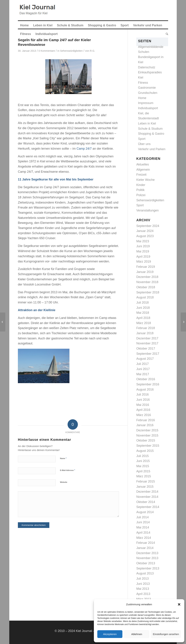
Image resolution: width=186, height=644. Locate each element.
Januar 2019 (145, 272)
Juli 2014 (143, 517)
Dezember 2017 (147, 338)
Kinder (141, 185)
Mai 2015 (143, 466)
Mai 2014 (143, 527)
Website (64, 482)
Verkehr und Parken (152, 149)
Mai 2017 (143, 374)
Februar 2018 (146, 328)
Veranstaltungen (147, 210)
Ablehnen (137, 634)
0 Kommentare (47, 51)
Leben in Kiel (147, 123)
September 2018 (148, 292)
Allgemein (143, 170)
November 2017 (147, 343)
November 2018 (147, 282)
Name (63, 458)
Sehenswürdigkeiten (71, 51)
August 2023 (145, 236)
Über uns (144, 144)
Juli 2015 (143, 456)
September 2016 (148, 384)
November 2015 (147, 435)
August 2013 (145, 573)
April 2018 (143, 318)
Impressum (146, 103)
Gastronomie (147, 88)
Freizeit (141, 175)
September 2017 (148, 354)
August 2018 (145, 297)
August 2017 (145, 359)
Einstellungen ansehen (166, 634)
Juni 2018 (143, 308)
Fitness (143, 83)
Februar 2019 (146, 267)
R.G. (92, 51)
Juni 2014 (143, 522)
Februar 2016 (146, 420)
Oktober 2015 (146, 440)
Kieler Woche (146, 180)
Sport (142, 139)
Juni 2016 (143, 400)
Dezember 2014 (147, 492)
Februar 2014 (146, 543)
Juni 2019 (143, 246)
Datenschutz (147, 67)
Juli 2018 (143, 303)
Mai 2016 (143, 405)
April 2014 (143, 533)
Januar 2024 (145, 231)
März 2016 (144, 415)
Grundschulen (148, 93)
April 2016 (143, 410)
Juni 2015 (143, 461)
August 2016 (145, 389)
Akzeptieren (110, 634)
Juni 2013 (143, 584)
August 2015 (145, 451)
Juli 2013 (143, 579)
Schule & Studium (150, 129)
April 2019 (143, 257)
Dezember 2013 (147, 553)
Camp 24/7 (84, 149)
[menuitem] (24, 25)
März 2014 (144, 538)
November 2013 (147, 558)
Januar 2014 (145, 548)
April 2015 (143, 471)
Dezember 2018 (147, 277)
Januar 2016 (145, 425)
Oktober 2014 (146, 502)
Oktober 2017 (146, 349)
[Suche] (166, 34)
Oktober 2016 (146, 379)
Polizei (141, 195)
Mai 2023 (143, 241)
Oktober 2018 (146, 287)
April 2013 (143, 594)
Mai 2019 (143, 251)
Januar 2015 (145, 487)
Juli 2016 (143, 394)
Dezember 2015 (147, 430)
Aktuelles (143, 164)
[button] (179, 604)
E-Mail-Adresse (68, 470)
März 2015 (144, 476)
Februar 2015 (146, 481)
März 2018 (144, 323)
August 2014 (145, 512)
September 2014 (148, 507)
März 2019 (144, 262)
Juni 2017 (143, 369)
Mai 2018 (143, 313)
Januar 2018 (145, 333)
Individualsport (148, 108)
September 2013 (148, 568)
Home (142, 98)
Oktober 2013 (146, 563)
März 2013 (144, 599)
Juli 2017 (143, 364)
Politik (140, 190)
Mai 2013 (143, 589)
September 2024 (148, 226)
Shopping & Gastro (151, 134)
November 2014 (147, 497)
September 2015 (148, 446)
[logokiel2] (38, 10)
